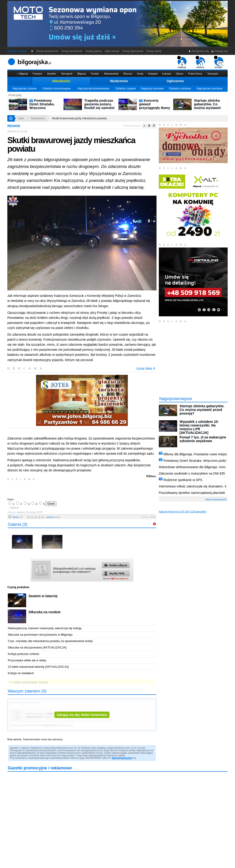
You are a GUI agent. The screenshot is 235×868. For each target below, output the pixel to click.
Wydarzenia (119, 81)
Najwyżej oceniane (152, 89)
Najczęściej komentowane (94, 89)
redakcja (182, 62)
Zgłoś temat (112, 51)
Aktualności (61, 81)
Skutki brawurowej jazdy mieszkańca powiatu (79, 118)
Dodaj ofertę (154, 51)
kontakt (219, 62)
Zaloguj (116, 758)
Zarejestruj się (199, 51)
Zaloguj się (219, 51)
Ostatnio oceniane (180, 89)
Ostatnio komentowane (57, 89)
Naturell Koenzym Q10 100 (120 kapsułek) (183, 512)
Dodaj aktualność (72, 51)
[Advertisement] (61, 489)
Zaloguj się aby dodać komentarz (82, 715)
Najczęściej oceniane (209, 89)
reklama (200, 62)
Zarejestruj (126, 758)
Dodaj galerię (94, 51)
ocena (53, 517)
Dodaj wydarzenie (47, 51)
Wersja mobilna (17, 51)
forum (18, 517)
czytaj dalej (146, 368)
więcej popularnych (216, 499)
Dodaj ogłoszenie (133, 51)
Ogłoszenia (175, 81)
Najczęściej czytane (24, 89)
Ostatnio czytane (125, 89)
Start (21, 118)
